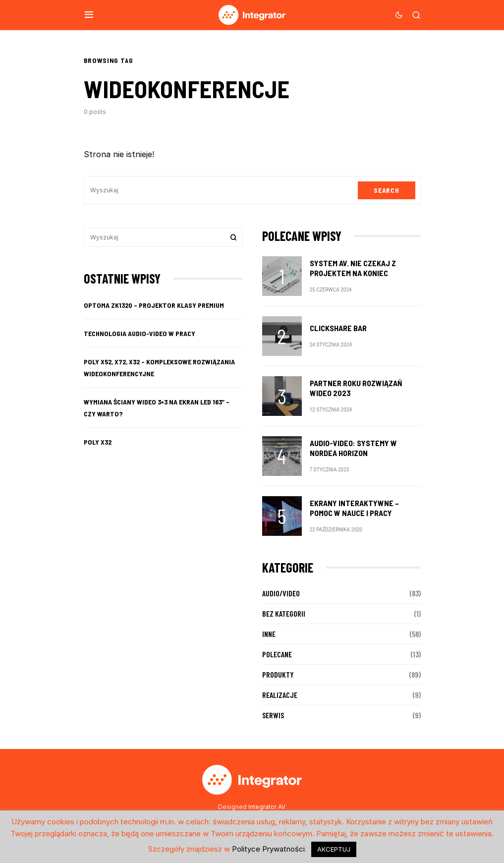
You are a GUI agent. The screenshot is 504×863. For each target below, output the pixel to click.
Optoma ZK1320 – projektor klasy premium (154, 305)
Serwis (273, 715)
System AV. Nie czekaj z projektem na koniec (353, 268)
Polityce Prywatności (268, 849)
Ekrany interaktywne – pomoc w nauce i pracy (354, 508)
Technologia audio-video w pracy (140, 333)
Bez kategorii (284, 613)
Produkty (278, 674)
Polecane (277, 654)
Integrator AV (267, 807)
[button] (89, 15)
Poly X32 (98, 442)
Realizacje (280, 695)
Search (386, 190)
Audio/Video (281, 593)
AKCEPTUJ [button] (334, 849)
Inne (269, 634)
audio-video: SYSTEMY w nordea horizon (353, 448)
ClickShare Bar (338, 328)
